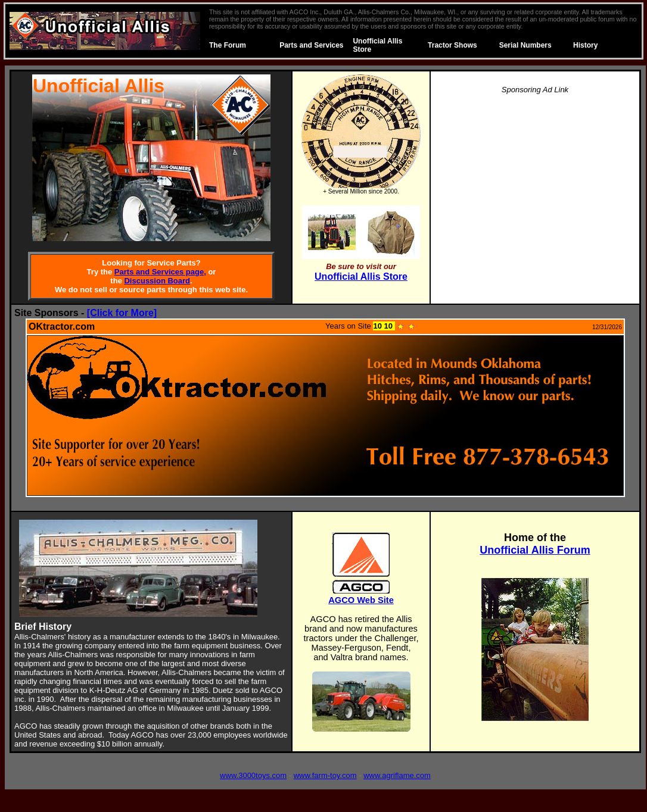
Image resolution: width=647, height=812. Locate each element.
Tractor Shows (452, 45)
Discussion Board (157, 281)
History (585, 45)
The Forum (228, 45)
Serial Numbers (525, 45)
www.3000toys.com (253, 775)
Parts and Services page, (160, 272)
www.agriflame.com (397, 775)
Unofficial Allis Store (361, 277)
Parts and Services (311, 45)
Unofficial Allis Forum (535, 550)
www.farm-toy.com (325, 775)
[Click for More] (122, 313)
